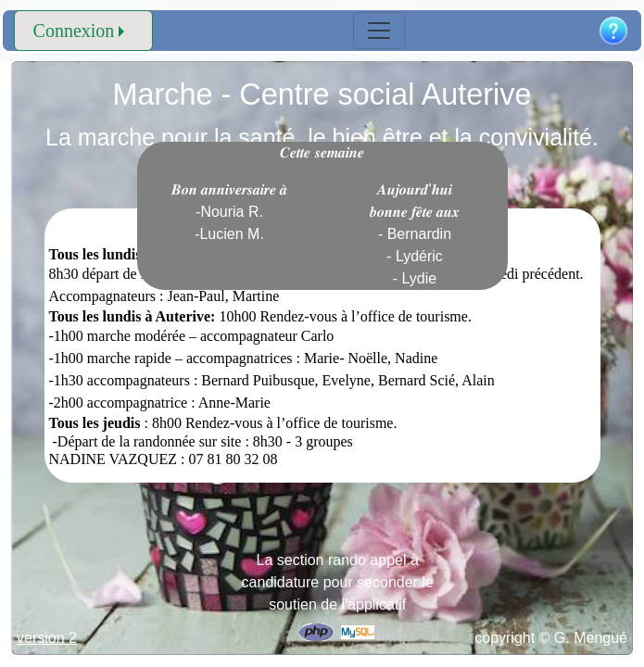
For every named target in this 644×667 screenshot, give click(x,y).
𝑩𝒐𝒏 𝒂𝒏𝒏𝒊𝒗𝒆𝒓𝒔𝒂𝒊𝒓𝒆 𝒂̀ (230, 212)
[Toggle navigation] (379, 31)
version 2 (47, 638)
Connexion (74, 31)
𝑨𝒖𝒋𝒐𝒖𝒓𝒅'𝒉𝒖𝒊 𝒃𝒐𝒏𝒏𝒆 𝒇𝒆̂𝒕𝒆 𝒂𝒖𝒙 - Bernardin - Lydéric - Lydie (415, 234)
